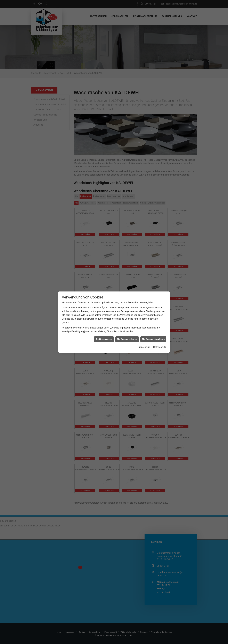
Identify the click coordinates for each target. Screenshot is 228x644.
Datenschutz (160, 97)
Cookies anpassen (104, 89)
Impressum (144, 97)
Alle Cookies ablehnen (127, 89)
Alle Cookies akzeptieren (153, 89)
